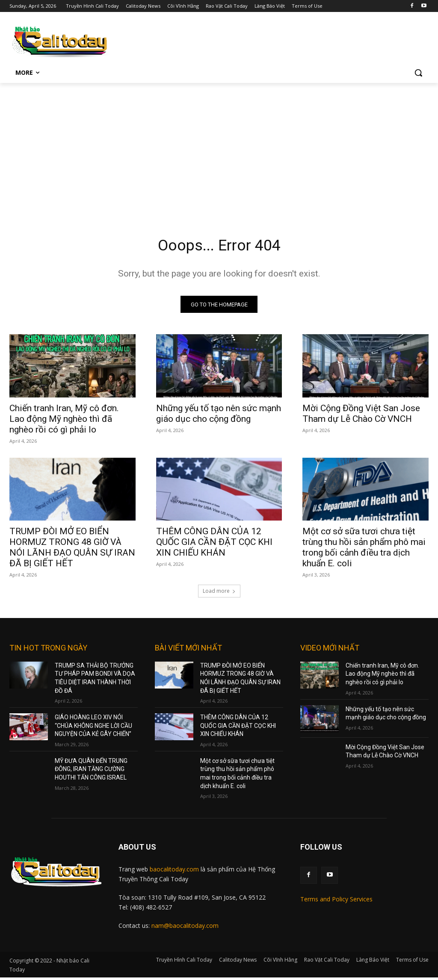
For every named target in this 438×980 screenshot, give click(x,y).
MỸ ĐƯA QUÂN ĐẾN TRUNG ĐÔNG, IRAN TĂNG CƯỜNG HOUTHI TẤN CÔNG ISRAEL (91, 772)
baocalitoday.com (174, 872)
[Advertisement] (219, 147)
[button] (418, 73)
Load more (219, 593)
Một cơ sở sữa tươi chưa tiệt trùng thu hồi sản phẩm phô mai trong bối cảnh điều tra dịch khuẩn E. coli (364, 550)
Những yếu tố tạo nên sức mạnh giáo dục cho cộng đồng (219, 416)
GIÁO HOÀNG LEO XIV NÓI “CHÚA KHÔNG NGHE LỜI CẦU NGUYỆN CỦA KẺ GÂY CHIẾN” (93, 728)
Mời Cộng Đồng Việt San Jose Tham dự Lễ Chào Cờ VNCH (361, 416)
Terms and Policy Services (336, 902)
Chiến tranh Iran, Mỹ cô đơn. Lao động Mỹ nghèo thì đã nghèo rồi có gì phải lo (64, 421)
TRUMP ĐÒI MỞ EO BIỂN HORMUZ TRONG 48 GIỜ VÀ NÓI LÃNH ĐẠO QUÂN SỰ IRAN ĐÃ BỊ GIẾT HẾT (72, 550)
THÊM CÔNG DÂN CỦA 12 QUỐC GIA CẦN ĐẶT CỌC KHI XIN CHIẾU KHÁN (214, 544)
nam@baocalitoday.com (185, 928)
